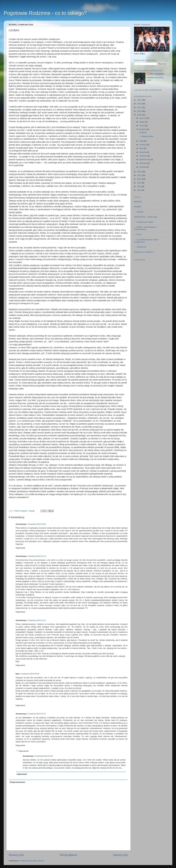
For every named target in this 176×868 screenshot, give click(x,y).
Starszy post (120, 855)
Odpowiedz (20, 548)
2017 (139, 107)
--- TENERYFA (140, 247)
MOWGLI (138, 202)
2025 (139, 190)
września (143, 156)
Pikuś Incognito (157, 74)
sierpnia (143, 152)
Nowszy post (16, 855)
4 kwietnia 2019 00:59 (30, 674)
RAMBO (138, 207)
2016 (139, 104)
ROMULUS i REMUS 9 (144, 252)
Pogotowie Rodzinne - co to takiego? (45, 13)
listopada (143, 163)
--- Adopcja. (139, 212)
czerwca (143, 145)
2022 (139, 179)
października (145, 159)
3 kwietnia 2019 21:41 (37, 620)
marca (142, 126)
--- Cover (138, 234)
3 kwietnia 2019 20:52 (37, 524)
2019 (139, 115)
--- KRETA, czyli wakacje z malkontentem (145, 228)
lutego (142, 122)
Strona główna (68, 855)
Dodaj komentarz (18, 782)
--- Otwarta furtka (146, 136)
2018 (139, 111)
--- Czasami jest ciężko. (144, 222)
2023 (139, 183)
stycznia (143, 118)
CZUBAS (143, 132)
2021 (139, 175)
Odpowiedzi (24, 751)
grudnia (143, 167)
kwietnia (143, 129)
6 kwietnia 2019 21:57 (37, 714)
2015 (139, 100)
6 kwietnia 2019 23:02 (44, 756)
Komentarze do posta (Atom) (31, 861)
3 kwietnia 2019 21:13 (37, 556)
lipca (142, 148)
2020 (139, 172)
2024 (139, 186)
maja (142, 141)
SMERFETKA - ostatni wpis (146, 217)
